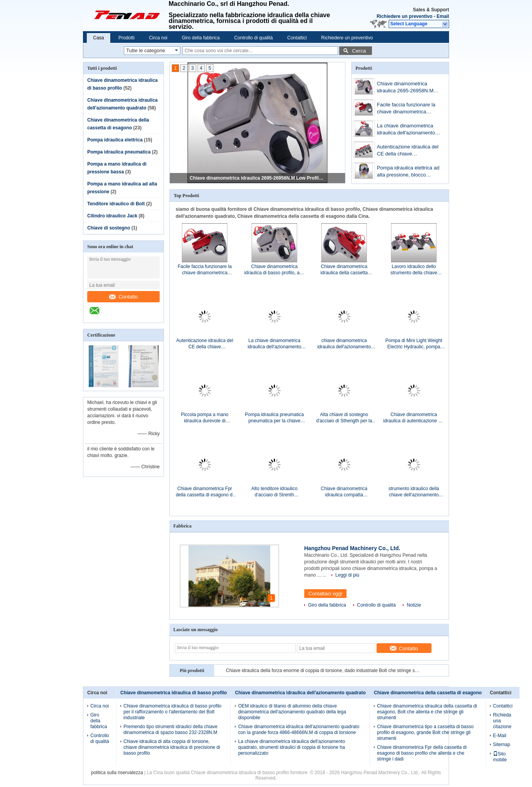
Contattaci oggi (325, 594)
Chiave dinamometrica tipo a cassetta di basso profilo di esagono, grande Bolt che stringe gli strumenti (425, 732)
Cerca (359, 51)
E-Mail (500, 736)
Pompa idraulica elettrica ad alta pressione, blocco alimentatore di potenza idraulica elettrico (408, 172)
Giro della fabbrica (201, 38)
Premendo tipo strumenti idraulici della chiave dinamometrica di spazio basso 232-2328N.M (170, 730)
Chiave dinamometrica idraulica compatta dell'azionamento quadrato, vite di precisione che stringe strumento (344, 492)
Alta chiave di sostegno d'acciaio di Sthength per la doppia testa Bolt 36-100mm (344, 418)
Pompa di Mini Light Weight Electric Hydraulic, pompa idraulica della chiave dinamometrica (414, 344)
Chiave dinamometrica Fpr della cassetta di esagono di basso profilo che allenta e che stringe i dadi (204, 492)
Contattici (297, 38)
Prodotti (126, 38)
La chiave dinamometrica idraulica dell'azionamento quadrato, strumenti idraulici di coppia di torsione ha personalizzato (408, 130)
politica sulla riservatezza (117, 773)
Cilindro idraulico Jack (112, 216)
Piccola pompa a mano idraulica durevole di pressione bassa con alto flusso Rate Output (205, 418)
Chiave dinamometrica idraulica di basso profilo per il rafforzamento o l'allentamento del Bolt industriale (172, 712)
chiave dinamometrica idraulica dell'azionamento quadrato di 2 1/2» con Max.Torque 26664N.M (344, 344)
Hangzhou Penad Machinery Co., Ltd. (352, 548)
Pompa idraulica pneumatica (119, 152)
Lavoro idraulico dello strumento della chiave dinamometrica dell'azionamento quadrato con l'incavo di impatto (414, 270)
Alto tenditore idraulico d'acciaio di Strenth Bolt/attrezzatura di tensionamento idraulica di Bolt (274, 492)
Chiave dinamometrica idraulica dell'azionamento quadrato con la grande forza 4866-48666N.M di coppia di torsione (299, 730)
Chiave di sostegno (109, 228)
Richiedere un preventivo (404, 16)
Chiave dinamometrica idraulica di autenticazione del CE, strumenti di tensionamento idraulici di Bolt (414, 418)
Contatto (123, 297)
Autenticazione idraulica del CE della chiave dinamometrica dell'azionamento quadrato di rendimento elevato (409, 151)
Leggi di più (347, 575)
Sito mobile (500, 757)
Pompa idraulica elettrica (115, 140)
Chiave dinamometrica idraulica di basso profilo (174, 693)
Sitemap (502, 745)
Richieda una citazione (502, 721)
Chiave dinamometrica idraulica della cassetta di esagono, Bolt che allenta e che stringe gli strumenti (427, 712)
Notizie (414, 605)
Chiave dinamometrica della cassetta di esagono (428, 693)
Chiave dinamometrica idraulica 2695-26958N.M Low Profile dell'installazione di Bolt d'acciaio (258, 178)
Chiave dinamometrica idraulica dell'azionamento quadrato (300, 693)
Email (443, 16)
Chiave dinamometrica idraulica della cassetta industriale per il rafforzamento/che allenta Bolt (344, 270)
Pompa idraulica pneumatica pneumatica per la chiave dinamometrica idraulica (274, 418)
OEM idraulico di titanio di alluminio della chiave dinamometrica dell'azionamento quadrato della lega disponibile (292, 712)
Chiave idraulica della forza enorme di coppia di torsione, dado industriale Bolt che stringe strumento (323, 671)
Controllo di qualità (253, 38)
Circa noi (158, 38)
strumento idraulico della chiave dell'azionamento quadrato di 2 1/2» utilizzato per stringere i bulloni (414, 492)
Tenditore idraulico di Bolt (116, 204)
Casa (99, 38)
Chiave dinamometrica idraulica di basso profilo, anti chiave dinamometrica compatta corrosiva (274, 270)
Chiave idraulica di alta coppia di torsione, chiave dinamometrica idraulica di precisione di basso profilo (172, 747)
